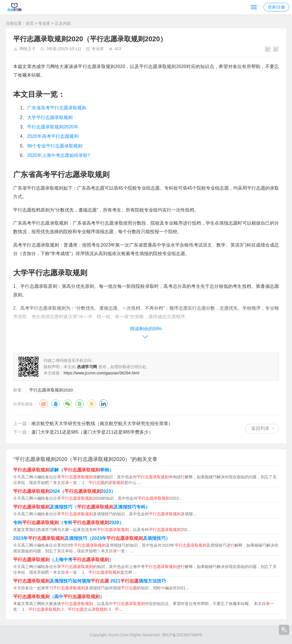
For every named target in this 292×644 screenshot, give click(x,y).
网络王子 (28, 49)
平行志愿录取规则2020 (51, 390)
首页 (30, 23)
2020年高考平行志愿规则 (53, 136)
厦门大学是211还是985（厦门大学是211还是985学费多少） (92, 432)
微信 (68, 404)
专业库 (44, 23)
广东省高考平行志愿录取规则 (57, 108)
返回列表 (260, 428)
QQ (56, 404)
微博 (44, 404)
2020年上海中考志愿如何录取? (59, 155)
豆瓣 (80, 404)
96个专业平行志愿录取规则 (55, 146)
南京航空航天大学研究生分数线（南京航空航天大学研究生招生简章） (102, 423)
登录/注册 (276, 7)
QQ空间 (92, 404)
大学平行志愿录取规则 (50, 117)
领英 (104, 404)
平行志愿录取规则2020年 (53, 127)
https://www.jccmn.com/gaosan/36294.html (101, 373)
